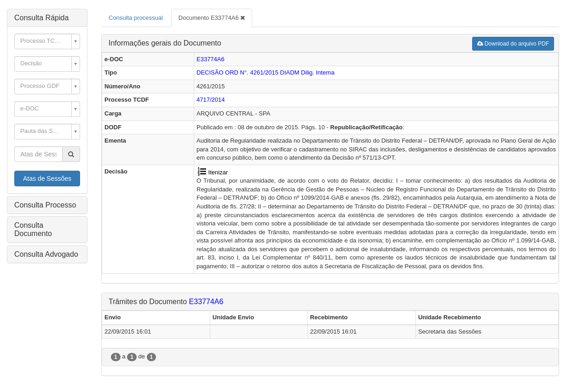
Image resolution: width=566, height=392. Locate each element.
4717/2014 (211, 100)
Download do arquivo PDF (513, 44)
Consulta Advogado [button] (46, 254)
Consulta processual (136, 18)
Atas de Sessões (47, 179)
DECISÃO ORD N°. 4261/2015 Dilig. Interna (266, 72)
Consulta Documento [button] (33, 229)
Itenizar (212, 172)
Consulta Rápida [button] (41, 18)
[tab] (47, 18)
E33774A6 (211, 59)
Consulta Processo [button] (45, 205)
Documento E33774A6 (212, 18)
